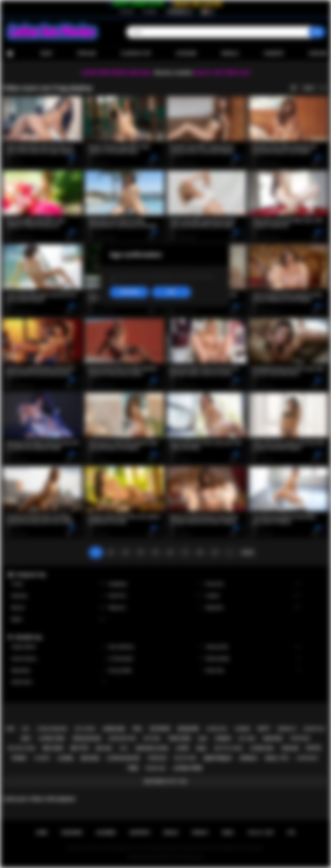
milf (26, 738)
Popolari (86, 53)
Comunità (274, 53)
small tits (277, 758)
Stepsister (253, 608)
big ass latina (21, 748)
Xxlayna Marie (58, 647)
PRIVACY (200, 833)
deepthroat (218, 758)
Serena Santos (58, 659)
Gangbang (156, 584)
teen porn (179, 738)
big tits (79, 748)
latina (65, 758)
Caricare (318, 53)
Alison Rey (253, 671)
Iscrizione (127, 12)
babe (203, 739)
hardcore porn (122, 738)
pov (10, 729)
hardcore (114, 729)
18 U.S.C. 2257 (261, 833)
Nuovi (46, 53)
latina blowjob (123, 758)
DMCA (228, 833)
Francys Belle (156, 671)
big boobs (160, 729)
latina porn (187, 768)
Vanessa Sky (253, 647)
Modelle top (29, 637)
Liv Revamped (156, 659)
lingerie (242, 729)
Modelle (230, 53)
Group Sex (253, 584)
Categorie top (30, 574)
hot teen (247, 739)
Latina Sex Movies (158, 857)
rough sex (156, 768)
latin (182, 748)
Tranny (58, 584)
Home (10, 54)
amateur (273, 738)
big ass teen (185, 758)
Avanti (247, 552)
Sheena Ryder (253, 659)
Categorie (186, 53)
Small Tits (156, 596)
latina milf (307, 758)
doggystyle (314, 729)
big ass (104, 748)
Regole (171, 833)
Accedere (149, 12)
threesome (157, 758)
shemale (248, 758)
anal (201, 748)
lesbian (223, 738)
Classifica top (136, 53)
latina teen (51, 738)
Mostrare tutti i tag (166, 781)
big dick (90, 758)
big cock (53, 748)
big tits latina (228, 748)
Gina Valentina (156, 647)
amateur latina (152, 748)
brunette (287, 729)
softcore (152, 738)
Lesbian (253, 596)
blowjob (188, 729)
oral (137, 729)
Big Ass (58, 608)
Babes (58, 619)
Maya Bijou (58, 671)
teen (133, 768)
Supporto (140, 833)
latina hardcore (52, 729)
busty (264, 729)
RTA (291, 833)
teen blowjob (86, 738)
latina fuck (216, 729)
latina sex (262, 748)
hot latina (85, 729)
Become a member (174, 73)
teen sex (290, 748)
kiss (26, 729)
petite (314, 748)
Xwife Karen (58, 682)
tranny (19, 758)
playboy (42, 758)
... (230, 552)
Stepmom (156, 608)
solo (124, 748)
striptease (300, 738)
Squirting (58, 596)
